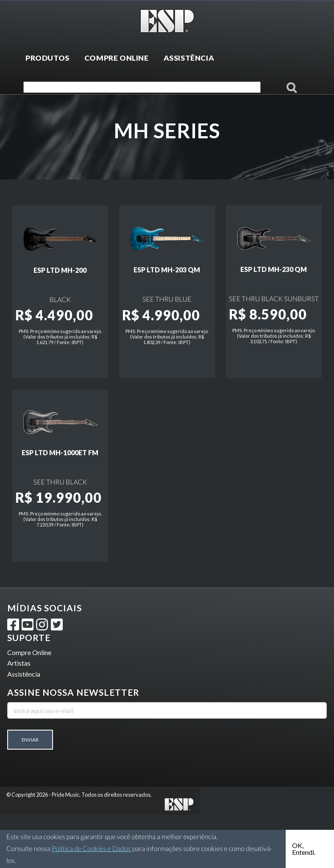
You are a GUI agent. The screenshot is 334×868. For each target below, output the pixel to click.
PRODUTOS (47, 58)
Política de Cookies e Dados (91, 849)
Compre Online (29, 705)
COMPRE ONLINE (117, 58)
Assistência (24, 727)
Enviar (30, 793)
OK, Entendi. (304, 849)
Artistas (19, 716)
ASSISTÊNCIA (189, 58)
